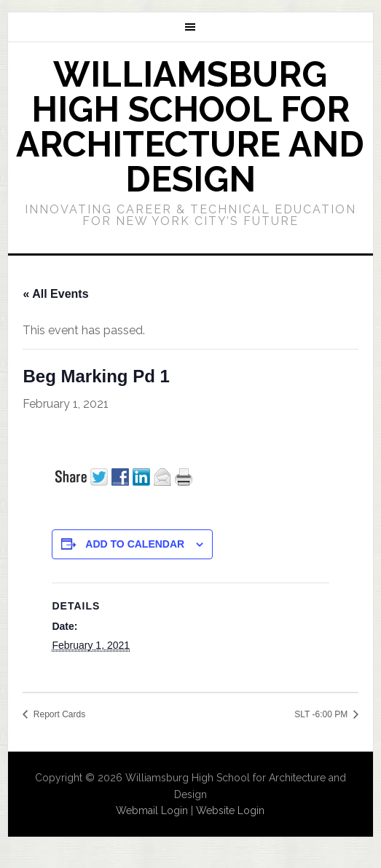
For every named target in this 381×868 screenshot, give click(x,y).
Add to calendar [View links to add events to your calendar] (135, 544)
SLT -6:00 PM (322, 714)
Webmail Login (152, 810)
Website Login (230, 810)
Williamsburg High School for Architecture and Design (190, 127)
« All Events (55, 294)
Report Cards (58, 714)
